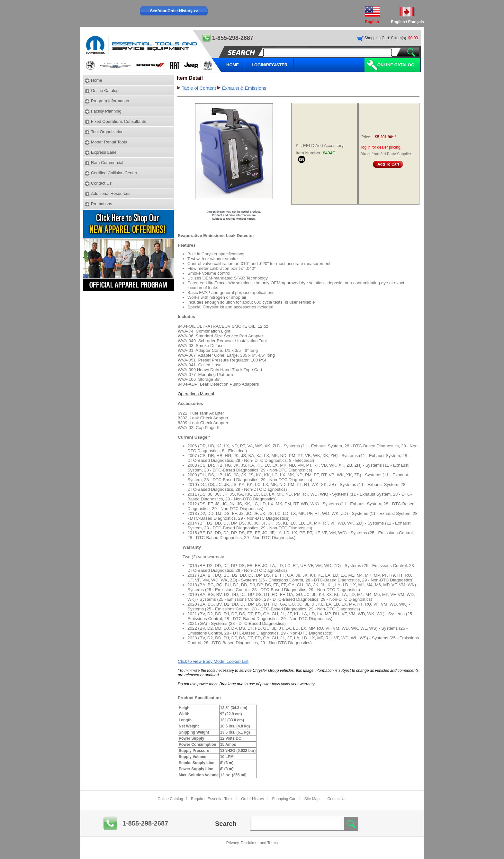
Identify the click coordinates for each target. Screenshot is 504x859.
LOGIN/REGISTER (270, 65)
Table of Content (199, 88)
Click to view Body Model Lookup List (213, 661)
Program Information (110, 101)
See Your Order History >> (174, 11)
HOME (233, 65)
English (398, 22)
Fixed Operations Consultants (118, 121)
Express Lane (104, 152)
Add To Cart (388, 164)
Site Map (312, 799)
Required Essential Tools (212, 799)
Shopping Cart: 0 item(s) (385, 38)
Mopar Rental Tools (109, 142)
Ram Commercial (107, 163)
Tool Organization (107, 132)
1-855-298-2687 (145, 823)
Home (97, 80)
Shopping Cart (284, 799)
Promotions (102, 204)
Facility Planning (106, 111)
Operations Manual (196, 394)
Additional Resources (111, 193)
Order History (252, 799)
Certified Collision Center (114, 173)
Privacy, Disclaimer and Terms (252, 843)
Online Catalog (396, 65)
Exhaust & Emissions (244, 88)
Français (416, 22)
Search (226, 824)
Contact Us (101, 183)
